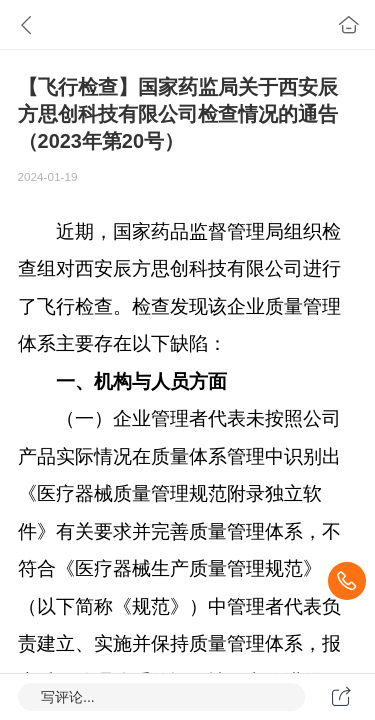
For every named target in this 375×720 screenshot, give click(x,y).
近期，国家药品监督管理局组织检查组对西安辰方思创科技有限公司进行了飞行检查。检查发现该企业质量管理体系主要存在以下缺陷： (179, 288)
